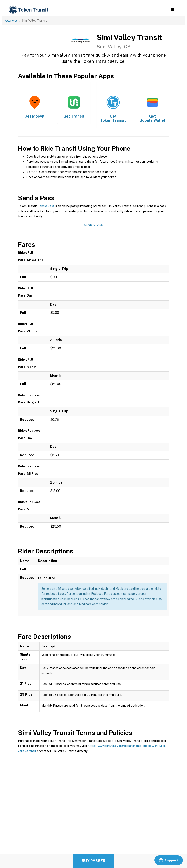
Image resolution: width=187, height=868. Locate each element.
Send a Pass (46, 206)
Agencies (11, 21)
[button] (172, 10)
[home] (29, 10)
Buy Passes (93, 861)
